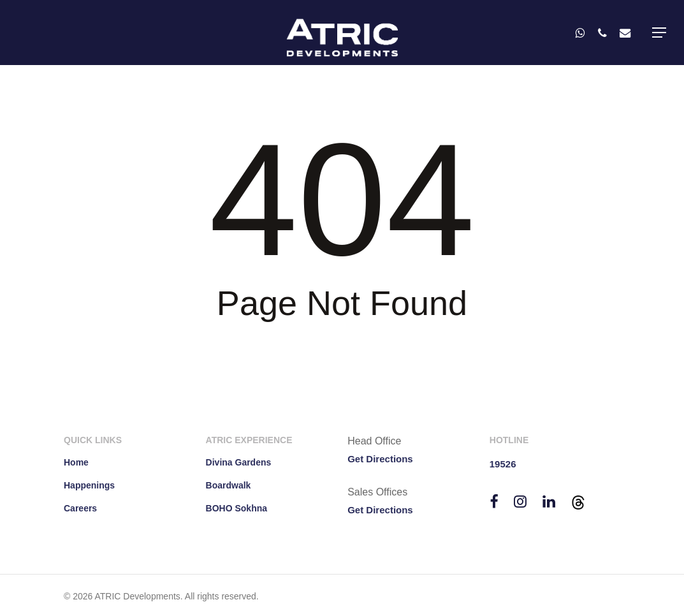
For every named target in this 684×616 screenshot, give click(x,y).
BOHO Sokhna (236, 508)
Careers (80, 508)
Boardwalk (229, 485)
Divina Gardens (239, 462)
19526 (503, 464)
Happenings (89, 485)
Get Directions (380, 459)
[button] (659, 33)
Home (76, 462)
